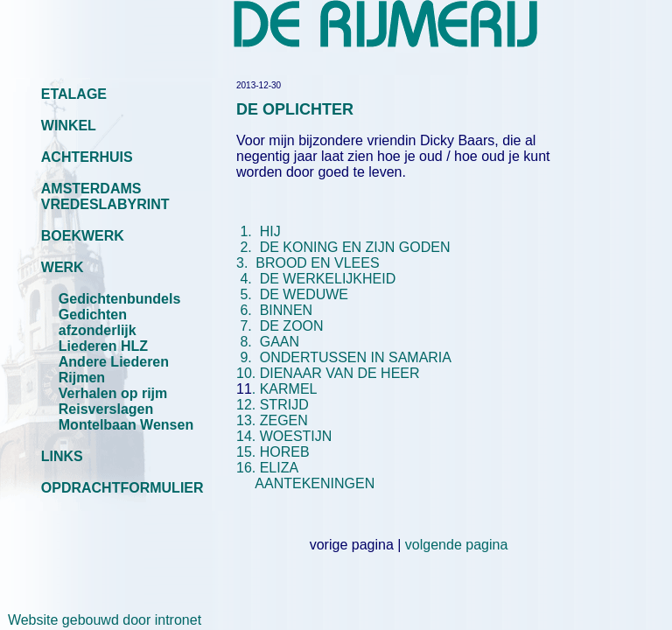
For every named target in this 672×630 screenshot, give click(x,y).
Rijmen (82, 378)
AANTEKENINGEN (309, 483)
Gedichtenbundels (120, 299)
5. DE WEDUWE (294, 294)
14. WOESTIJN (284, 436)
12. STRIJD (273, 405)
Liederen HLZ (103, 346)
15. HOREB (273, 452)
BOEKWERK (83, 236)
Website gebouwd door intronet (101, 620)
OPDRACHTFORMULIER (122, 488)
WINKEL (69, 126)
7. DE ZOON (280, 326)
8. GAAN (268, 342)
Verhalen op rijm (113, 393)
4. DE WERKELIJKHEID (318, 279)
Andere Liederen (114, 362)
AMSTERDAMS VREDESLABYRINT (105, 196)
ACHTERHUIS (87, 157)
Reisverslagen (106, 409)
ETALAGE (74, 94)
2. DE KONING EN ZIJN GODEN (345, 247)
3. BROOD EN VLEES (347, 255)
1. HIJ (259, 231)
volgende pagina (456, 545)
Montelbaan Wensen (126, 425)
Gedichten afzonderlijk (98, 322)
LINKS (62, 456)
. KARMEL (285, 389)
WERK (63, 267)
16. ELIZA (267, 468)
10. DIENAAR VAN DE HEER (328, 373)
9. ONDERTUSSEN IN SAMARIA (344, 357)
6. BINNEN (276, 310)
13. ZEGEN (272, 420)
